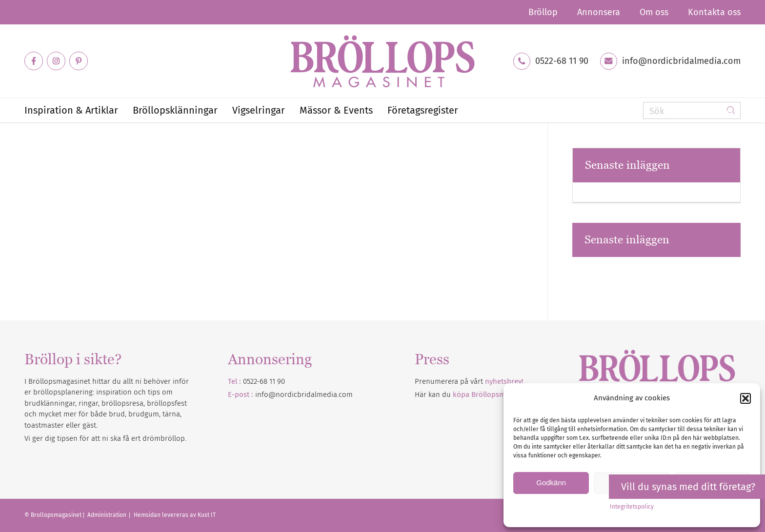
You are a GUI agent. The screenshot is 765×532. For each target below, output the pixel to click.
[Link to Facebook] (34, 61)
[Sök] (692, 110)
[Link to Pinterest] (79, 61)
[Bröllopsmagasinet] (382, 61)
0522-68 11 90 (562, 61)
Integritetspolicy (632, 507)
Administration (108, 515)
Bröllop (543, 12)
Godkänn (551, 483)
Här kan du (474, 394)
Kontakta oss (714, 12)
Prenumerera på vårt (469, 381)
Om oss (654, 12)
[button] (745, 398)
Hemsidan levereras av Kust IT (175, 515)
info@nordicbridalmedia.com (681, 61)
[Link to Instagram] (56, 61)
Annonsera (599, 12)
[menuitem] (543, 12)
